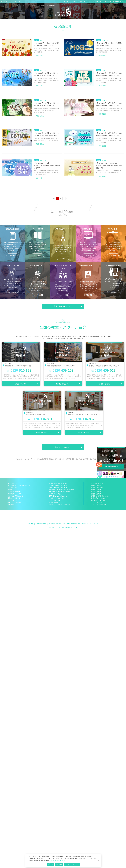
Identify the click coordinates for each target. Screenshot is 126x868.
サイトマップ (119, 2)
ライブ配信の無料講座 (15, 492)
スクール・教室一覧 (95, 2)
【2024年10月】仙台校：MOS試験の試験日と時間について (46, 44)
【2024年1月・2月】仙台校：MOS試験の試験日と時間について (47, 166)
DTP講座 (113, 255)
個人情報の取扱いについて (57, 524)
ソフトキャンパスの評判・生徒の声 (19, 485)
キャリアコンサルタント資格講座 (60, 504)
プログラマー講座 (55, 500)
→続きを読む (39, 56)
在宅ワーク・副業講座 (15, 502)
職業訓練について (13, 504)
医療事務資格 (53, 502)
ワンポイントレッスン (15, 494)
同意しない (59, 864)
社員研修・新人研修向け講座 (58, 483)
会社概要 (31, 524)
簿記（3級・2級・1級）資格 (58, 487)
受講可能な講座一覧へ (63, 306)
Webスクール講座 (55, 494)
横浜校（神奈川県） (63, 384)
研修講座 (113, 292)
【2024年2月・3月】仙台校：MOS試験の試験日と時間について (109, 134)
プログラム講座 (13, 292)
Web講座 (88, 255)
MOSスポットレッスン (98, 500)
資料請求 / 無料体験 (111, 466)
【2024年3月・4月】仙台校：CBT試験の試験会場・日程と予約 (46, 134)
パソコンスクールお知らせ (99, 504)
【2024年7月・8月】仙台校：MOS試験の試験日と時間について (47, 74)
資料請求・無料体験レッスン (100, 496)
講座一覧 (82, 2)
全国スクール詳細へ (63, 447)
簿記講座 (13, 255)
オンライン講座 (71, 2)
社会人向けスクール (14, 498)
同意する (50, 864)
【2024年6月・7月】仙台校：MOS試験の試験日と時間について (109, 74)
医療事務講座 (88, 295)
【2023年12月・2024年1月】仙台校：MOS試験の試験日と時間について (109, 166)
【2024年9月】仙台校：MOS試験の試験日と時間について (109, 44)
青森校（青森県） (42, 432)
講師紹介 (10, 490)
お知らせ (85, 524)
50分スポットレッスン (98, 498)
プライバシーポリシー (57, 860)
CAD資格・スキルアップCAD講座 (60, 492)
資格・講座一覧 (12, 500)
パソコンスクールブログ (99, 502)
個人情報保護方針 (41, 524)
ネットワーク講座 (38, 295)
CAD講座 (63, 258)
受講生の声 (108, 2)
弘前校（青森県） (84, 432)
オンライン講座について (15, 496)
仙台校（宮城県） (105, 384)
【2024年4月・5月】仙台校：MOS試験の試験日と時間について (109, 104)
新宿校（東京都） (21, 384)
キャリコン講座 (63, 295)
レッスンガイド (12, 483)
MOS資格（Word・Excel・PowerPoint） (62, 490)
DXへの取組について (74, 524)
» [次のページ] (73, 198)
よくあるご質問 (12, 487)
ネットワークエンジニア (57, 498)
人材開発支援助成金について (58, 485)
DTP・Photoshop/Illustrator (58, 496)
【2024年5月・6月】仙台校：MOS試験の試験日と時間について (47, 104)
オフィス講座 (38, 255)
